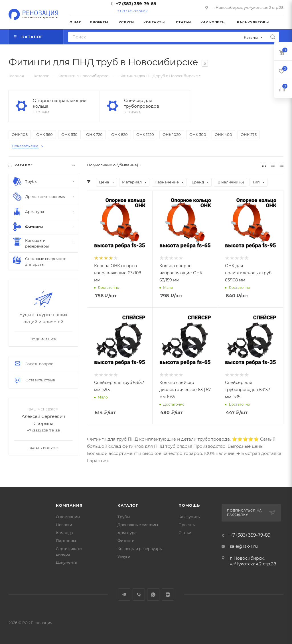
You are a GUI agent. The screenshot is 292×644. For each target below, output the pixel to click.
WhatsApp (153, 595)
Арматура (127, 533)
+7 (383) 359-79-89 (136, 4)
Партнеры (66, 541)
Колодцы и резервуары (140, 549)
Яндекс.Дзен (168, 595)
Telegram (124, 595)
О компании (68, 517)
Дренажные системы (138, 525)
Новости (64, 525)
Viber (139, 595)
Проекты (187, 525)
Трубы (124, 517)
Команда (64, 533)
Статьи (185, 533)
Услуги (124, 557)
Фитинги (126, 541)
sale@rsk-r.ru (244, 546)
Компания (69, 505)
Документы (67, 562)
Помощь (189, 505)
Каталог (128, 505)
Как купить (189, 517)
